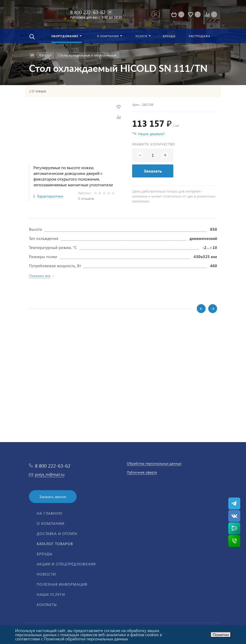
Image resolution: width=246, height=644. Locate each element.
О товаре (39, 91)
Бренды (45, 554)
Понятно (221, 635)
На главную (50, 513)
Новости (46, 574)
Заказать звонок (53, 497)
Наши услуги (51, 594)
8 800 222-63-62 (88, 12)
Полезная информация (62, 584)
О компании (51, 523)
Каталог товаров (55, 544)
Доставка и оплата (57, 534)
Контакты (47, 605)
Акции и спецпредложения (66, 564)
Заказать (153, 171)
